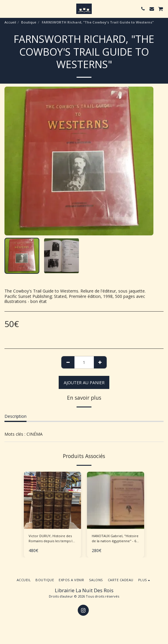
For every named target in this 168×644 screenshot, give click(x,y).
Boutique (29, 22)
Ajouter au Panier (84, 383)
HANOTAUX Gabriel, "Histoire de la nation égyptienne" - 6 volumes (115, 539)
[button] (7, 8)
